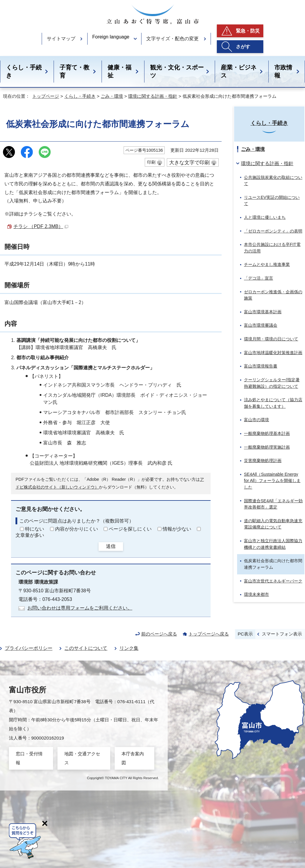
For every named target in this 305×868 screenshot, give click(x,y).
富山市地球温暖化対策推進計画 (273, 353)
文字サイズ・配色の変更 (172, 39)
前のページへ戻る (159, 634)
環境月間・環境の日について (271, 339)
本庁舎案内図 (133, 758)
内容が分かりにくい (77, 529)
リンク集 (129, 648)
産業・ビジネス (239, 71)
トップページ (46, 96)
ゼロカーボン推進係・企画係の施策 (273, 295)
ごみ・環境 (112, 96)
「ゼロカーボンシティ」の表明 (273, 231)
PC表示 (245, 634)
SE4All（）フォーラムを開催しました (272, 481)
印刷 (151, 162)
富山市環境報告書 (261, 366)
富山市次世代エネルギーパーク (273, 581)
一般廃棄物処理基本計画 (267, 433)
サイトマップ (61, 39)
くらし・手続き (24, 71)
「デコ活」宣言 (259, 278)
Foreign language (111, 37)
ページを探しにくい (130, 529)
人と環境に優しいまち (265, 217)
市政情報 (283, 71)
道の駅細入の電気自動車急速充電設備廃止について (273, 524)
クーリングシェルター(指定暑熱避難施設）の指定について (272, 383)
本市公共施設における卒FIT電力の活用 (272, 248)
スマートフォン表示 (282, 634)
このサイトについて (86, 648)
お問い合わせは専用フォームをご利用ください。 (80, 608)
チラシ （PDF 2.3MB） (41, 226)
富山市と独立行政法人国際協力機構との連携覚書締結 (273, 544)
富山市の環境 (256, 420)
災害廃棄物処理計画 (263, 461)
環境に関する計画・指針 (153, 96)
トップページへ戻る (209, 634)
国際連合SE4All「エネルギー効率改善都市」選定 (273, 504)
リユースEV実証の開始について (272, 201)
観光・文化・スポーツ (177, 71)
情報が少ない (177, 529)
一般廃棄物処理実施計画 (267, 447)
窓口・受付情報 (29, 758)
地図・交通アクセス (82, 758)
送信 (111, 546)
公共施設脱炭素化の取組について (273, 181)
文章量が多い (30, 535)
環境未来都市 (256, 594)
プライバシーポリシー (29, 648)
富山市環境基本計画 (263, 312)
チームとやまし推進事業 (267, 264)
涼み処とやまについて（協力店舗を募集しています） (273, 403)
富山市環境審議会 (261, 325)
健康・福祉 (119, 71)
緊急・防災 (248, 31)
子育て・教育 (74, 71)
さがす (243, 47)
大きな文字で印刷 (189, 162)
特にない (35, 529)
